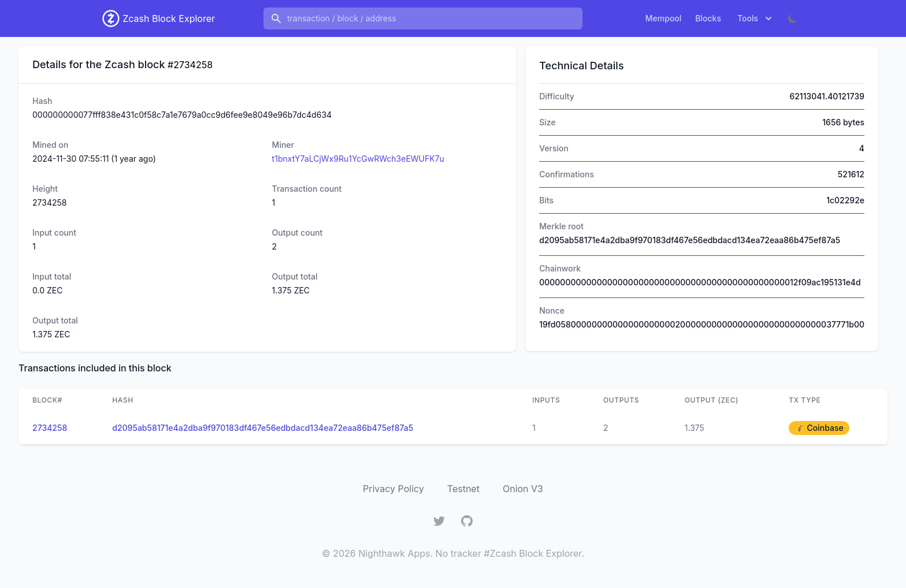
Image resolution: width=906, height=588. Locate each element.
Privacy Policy (393, 489)
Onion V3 (523, 489)
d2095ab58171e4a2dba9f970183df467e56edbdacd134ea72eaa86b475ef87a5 (263, 428)
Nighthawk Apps (394, 553)
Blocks (708, 18)
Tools (756, 18)
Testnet (463, 489)
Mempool (664, 18)
